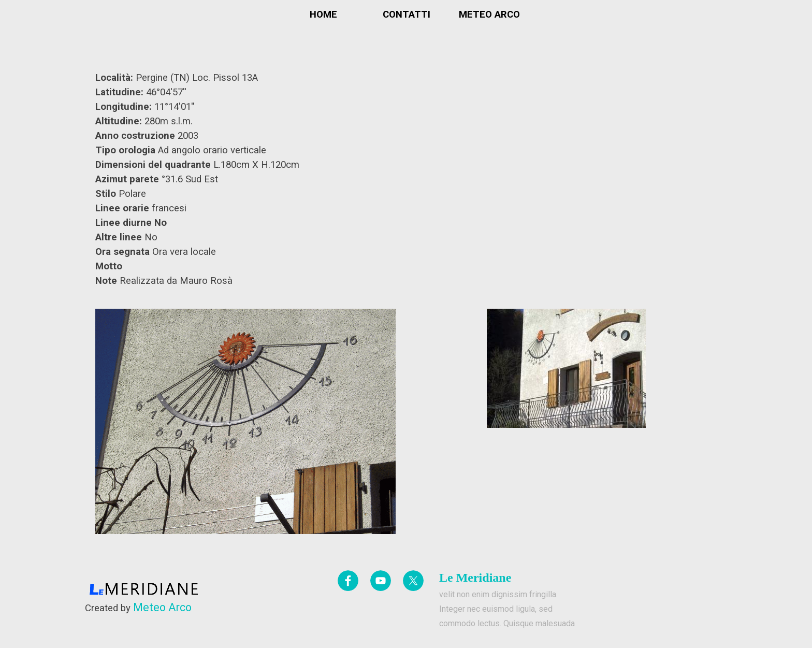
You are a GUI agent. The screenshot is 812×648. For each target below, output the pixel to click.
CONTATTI (407, 15)
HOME (323, 15)
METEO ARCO (489, 15)
